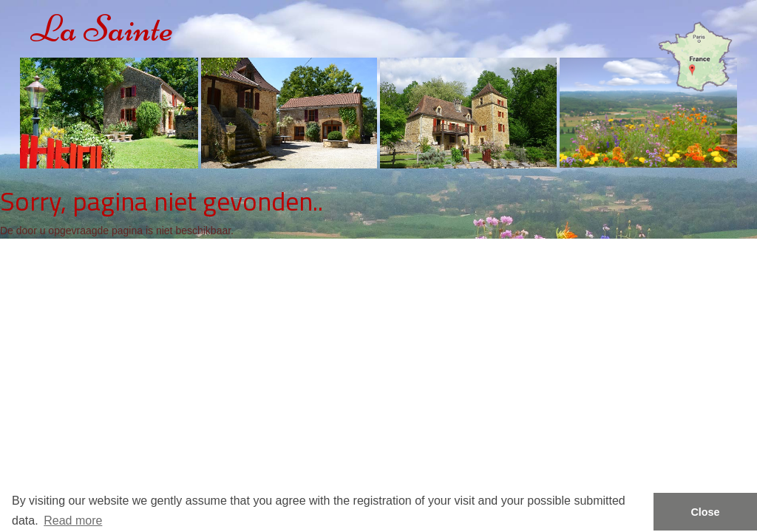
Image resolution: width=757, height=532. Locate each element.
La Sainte (102, 28)
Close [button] (705, 512)
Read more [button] (73, 521)
